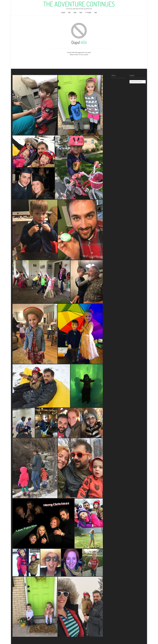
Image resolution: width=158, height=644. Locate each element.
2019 (81, 13)
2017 (69, 13)
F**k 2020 (88, 13)
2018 (75, 13)
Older (63, 13)
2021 (96, 13)
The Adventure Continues (79, 4)
